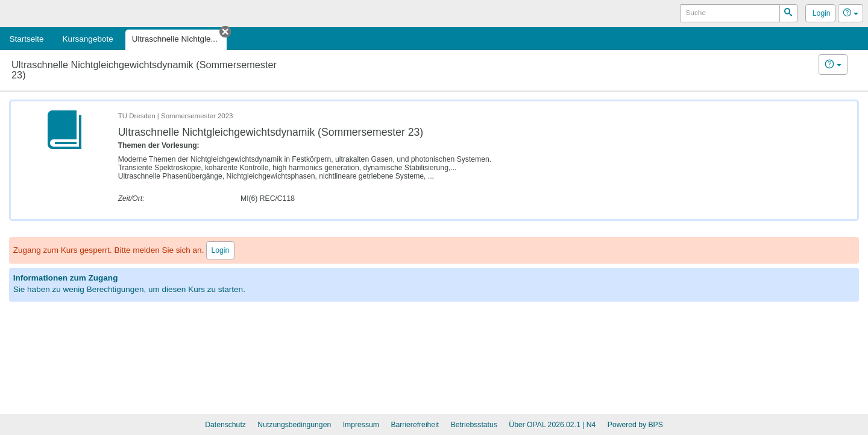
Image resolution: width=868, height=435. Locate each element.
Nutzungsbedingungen (294, 425)
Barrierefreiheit (415, 425)
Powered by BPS (635, 425)
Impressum (361, 425)
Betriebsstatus (474, 425)
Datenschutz (225, 425)
